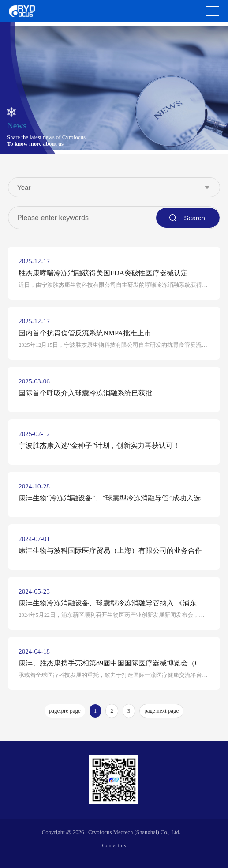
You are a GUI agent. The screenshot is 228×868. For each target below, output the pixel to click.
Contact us (114, 845)
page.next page (161, 711)
